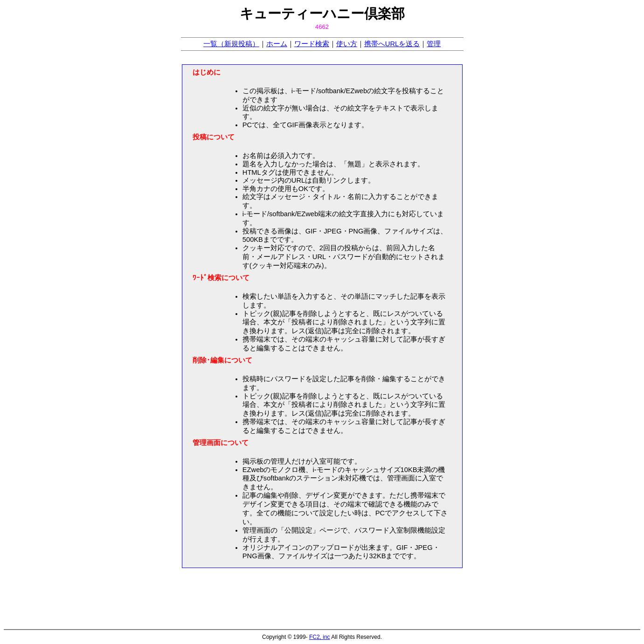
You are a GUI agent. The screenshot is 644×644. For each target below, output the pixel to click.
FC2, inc (320, 637)
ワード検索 (312, 44)
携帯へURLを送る (392, 44)
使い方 (347, 44)
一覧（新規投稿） (231, 44)
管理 (434, 44)
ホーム (277, 44)
